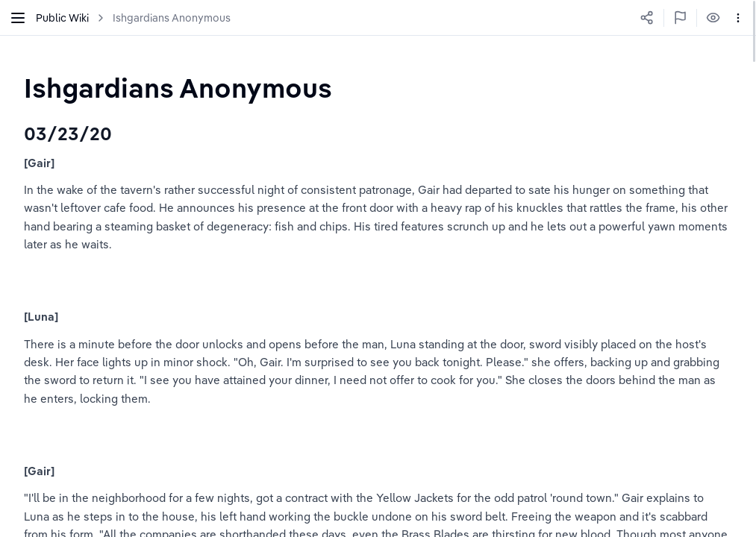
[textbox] (178, 88)
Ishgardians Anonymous (172, 18)
